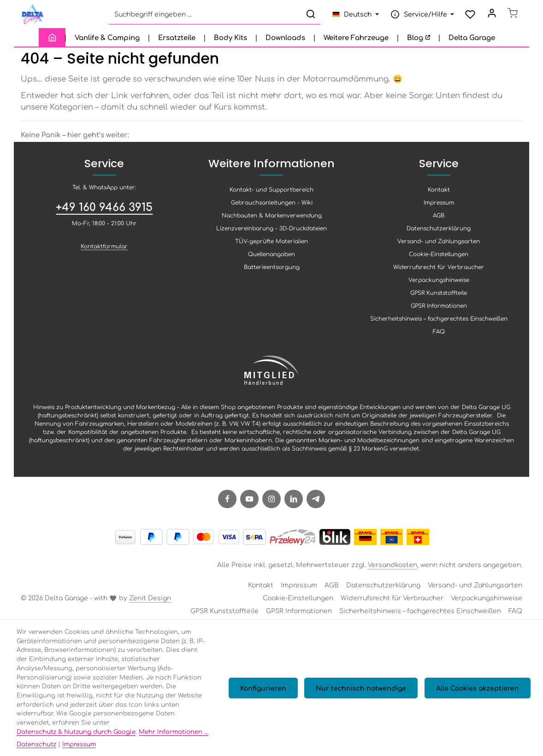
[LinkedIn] (294, 503)
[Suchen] (307, 16)
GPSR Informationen (439, 310)
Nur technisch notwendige (366, 692)
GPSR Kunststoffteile (439, 297)
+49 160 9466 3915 (104, 211)
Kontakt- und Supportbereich (271, 193)
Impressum (439, 206)
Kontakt (439, 193)
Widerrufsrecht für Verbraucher (439, 271)
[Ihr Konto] (489, 16)
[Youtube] (249, 503)
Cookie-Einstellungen (439, 258)
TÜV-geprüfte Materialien (271, 245)
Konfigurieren (271, 692)
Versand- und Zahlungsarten (439, 245)
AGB (439, 219)
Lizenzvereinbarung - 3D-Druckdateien (271, 232)
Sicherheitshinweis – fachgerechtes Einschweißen (439, 322)
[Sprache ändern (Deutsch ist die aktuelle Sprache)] (352, 16)
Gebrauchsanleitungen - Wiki (272, 206)
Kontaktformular (104, 250)
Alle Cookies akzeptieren (479, 692)
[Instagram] (271, 503)
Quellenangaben (271, 258)
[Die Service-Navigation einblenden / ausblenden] (418, 16)
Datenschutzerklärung (439, 232)
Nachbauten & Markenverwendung (272, 219)
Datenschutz (36, 744)
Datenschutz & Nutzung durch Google (76, 731)
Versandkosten (392, 568)
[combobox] (201, 16)
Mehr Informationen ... (174, 731)
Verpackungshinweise (439, 284)
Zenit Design (150, 602)
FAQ (439, 335)
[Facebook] (227, 503)
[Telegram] (316, 503)
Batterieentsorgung (272, 271)
